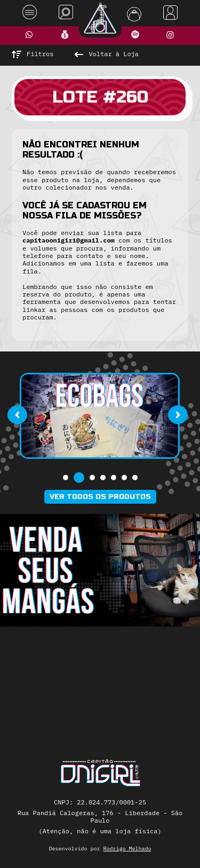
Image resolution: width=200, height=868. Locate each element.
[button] (66, 478)
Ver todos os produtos (100, 497)
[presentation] (17, 415)
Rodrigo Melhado (127, 849)
